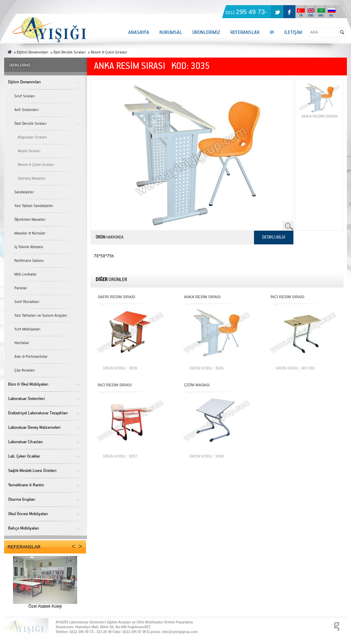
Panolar (21, 288)
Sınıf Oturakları (27, 302)
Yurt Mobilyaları (27, 329)
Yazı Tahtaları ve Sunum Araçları (41, 315)
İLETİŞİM (293, 32)
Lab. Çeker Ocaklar (24, 456)
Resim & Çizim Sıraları (36, 165)
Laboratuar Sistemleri (27, 399)
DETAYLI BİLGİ (274, 237)
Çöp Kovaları (25, 370)
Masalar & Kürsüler (30, 233)
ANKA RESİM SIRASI (320, 100)
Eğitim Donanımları (25, 82)
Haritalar (22, 343)
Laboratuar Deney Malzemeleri (34, 428)
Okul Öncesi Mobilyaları (28, 514)
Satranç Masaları (32, 178)
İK (272, 32)
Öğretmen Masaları (30, 220)
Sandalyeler (24, 192)
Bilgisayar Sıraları (32, 137)
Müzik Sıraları (29, 151)
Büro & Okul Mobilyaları (28, 384)
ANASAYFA (139, 32)
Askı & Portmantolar (31, 357)
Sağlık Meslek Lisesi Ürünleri (32, 471)
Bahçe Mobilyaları (24, 528)
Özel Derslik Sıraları (31, 124)
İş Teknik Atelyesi (29, 247)
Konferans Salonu (29, 261)
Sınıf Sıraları (25, 96)
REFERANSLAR (245, 32)
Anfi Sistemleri (27, 110)
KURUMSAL (171, 32)
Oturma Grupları (22, 500)
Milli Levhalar (26, 274)
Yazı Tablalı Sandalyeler (34, 206)
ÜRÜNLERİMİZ (206, 32)
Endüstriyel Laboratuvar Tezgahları (38, 413)
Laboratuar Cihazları (26, 442)
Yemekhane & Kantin (26, 485)
